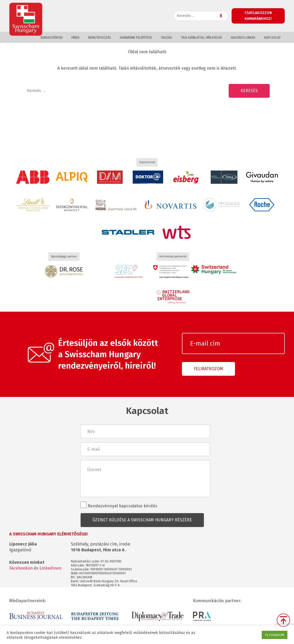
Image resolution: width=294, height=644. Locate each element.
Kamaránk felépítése (136, 38)
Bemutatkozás (100, 38)
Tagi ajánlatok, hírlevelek (201, 38)
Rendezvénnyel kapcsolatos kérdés (119, 505)
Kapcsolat (272, 38)
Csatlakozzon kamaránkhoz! (258, 16)
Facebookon (21, 568)
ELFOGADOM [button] (275, 635)
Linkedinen (50, 568)
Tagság (166, 38)
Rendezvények (52, 38)
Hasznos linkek (243, 38)
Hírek (75, 38)
